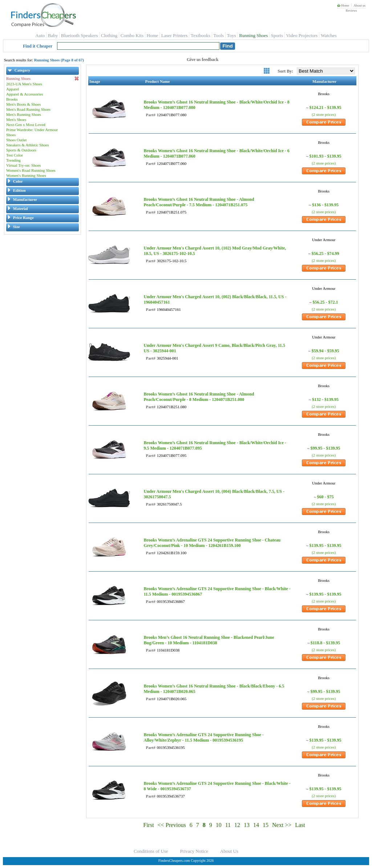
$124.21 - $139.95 (325, 108)
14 (256, 825)
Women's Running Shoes (26, 175)
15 (266, 825)
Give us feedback (203, 60)
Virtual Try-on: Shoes (23, 165)
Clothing (109, 35)
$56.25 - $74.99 (325, 253)
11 (228, 825)
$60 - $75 (325, 497)
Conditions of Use (151, 851)
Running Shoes (253, 35)
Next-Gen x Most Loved (26, 125)
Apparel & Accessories (25, 94)
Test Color (15, 155)
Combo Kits (132, 35)
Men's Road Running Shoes (28, 109)
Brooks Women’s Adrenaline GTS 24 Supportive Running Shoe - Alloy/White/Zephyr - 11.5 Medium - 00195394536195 (203, 737)
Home (343, 5)
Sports (277, 35)
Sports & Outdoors (21, 150)
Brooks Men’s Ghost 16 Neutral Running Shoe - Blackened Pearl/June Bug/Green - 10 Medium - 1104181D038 (209, 640)
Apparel (13, 89)
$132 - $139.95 (325, 399)
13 (247, 825)
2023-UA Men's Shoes (24, 84)
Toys (232, 35)
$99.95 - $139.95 (325, 448)
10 (219, 825)
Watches (329, 35)
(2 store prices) (324, 114)
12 (237, 825)
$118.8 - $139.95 (325, 643)
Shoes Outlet (17, 140)
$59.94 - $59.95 (325, 351)
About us (359, 5)
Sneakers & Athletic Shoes (28, 145)
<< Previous (172, 825)
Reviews (351, 11)
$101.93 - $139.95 (325, 156)
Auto (40, 35)
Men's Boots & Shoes (23, 104)
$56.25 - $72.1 (325, 302)
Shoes (11, 135)
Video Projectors (302, 35)
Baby (53, 35)
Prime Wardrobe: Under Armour (32, 130)
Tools (219, 35)
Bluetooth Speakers (79, 35)
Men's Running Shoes (24, 114)
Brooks (12, 99)
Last (300, 825)
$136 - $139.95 (325, 205)
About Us (229, 851)
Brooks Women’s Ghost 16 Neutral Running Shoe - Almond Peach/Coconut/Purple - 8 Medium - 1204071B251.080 (199, 397)
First (148, 825)
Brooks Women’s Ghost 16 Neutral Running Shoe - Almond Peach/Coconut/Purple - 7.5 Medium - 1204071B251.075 (199, 202)
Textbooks (201, 35)
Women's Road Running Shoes (31, 170)
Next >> (282, 825)
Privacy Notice (194, 851)
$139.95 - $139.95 (325, 545)
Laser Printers (175, 35)
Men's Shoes (16, 119)
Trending (13, 160)
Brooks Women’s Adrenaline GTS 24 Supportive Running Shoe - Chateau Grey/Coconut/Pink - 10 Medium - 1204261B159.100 (212, 543)
